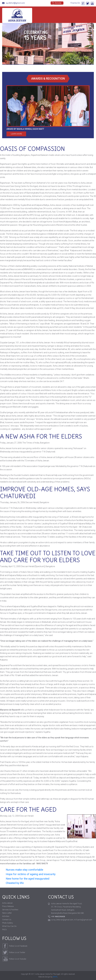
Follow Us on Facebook (18, 946)
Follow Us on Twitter (17, 952)
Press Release (8, 906)
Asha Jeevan (17, 15)
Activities (6, 916)
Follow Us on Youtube (18, 959)
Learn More (16, 134)
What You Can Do (9, 926)
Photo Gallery (7, 923)
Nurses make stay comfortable (24, 870)
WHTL (55, 977)
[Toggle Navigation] (90, 15)
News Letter (7, 913)
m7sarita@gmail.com (83, 920)
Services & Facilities (10, 910)
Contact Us (7, 920)
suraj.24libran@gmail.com (62, 920)
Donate (58, 3)
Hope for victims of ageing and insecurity (31, 874)
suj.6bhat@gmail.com (15, 3)
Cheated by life (15, 883)
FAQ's (4, 929)
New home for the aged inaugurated (28, 879)
